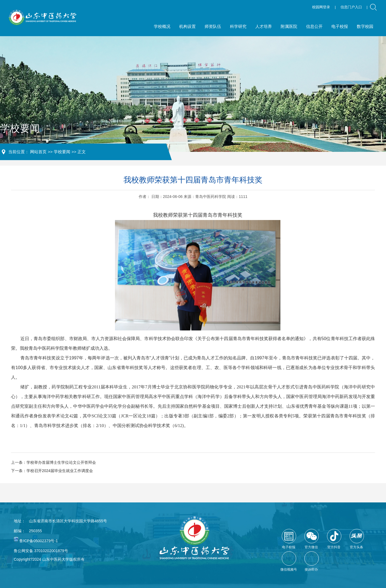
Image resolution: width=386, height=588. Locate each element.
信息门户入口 (351, 7)
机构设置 (187, 26)
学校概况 (162, 26)
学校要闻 (62, 152)
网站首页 (38, 152)
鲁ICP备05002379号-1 (39, 541)
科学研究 (238, 26)
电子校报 (340, 26)
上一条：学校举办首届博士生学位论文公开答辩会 (53, 462)
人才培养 (264, 26)
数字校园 (365, 26)
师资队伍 (213, 26)
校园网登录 (321, 7)
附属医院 (289, 26)
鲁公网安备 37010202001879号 (41, 551)
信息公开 (314, 26)
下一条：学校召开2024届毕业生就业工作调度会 (52, 471)
